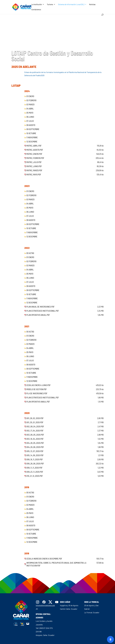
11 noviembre (32, 137)
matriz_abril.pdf (34, 146)
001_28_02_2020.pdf (35, 418)
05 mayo (30, 113)
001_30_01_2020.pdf (35, 422)
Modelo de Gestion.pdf (37, 389)
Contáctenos (36, 10)
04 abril (30, 109)
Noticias (92, 5)
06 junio (30, 117)
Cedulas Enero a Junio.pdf (38, 385)
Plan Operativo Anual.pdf (38, 315)
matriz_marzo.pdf (34, 170)
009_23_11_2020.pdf (35, 472)
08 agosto (31, 125)
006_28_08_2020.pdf (35, 464)
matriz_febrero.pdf (35, 158)
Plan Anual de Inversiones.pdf (40, 307)
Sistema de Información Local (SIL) (71, 5)
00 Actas (30, 253)
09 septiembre (33, 129)
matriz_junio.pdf (34, 166)
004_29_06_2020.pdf (35, 447)
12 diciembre (32, 142)
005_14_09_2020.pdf (35, 455)
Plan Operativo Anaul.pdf (38, 402)
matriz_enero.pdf (34, 154)
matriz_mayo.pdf (34, 174)
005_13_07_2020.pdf (35, 451)
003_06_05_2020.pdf (35, 435)
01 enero (30, 96)
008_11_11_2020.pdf (34, 468)
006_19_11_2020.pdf (35, 459)
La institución (37, 5)
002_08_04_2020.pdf (35, 426)
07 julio (30, 121)
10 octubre (31, 133)
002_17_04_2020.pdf (35, 431)
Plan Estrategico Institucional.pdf (43, 311)
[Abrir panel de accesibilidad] (110, 639)
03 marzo (30, 104)
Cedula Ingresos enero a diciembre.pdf (44, 559)
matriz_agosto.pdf (35, 150)
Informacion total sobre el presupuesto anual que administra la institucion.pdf (56, 564)
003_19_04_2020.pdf (35, 439)
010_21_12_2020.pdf (35, 476)
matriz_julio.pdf (34, 162)
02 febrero (31, 100)
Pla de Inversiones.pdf (37, 393)
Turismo (50, 5)
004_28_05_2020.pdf (35, 443)
